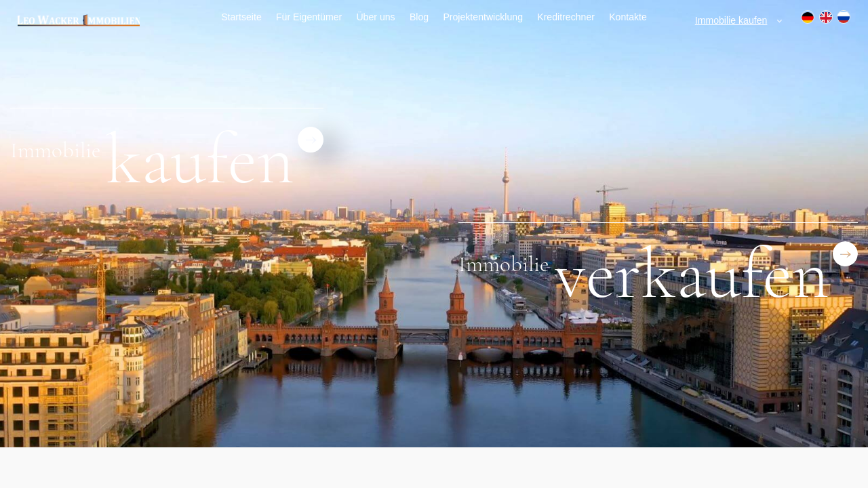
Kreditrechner (566, 17)
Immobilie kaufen (731, 20)
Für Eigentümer (309, 17)
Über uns (375, 17)
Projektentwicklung (483, 17)
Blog (419, 17)
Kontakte (628, 17)
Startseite (241, 17)
